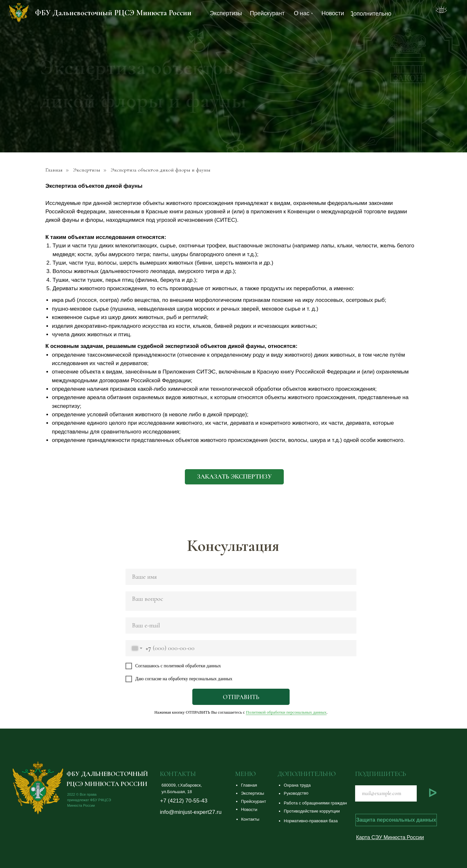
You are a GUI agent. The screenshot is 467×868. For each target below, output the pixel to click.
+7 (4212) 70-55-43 (184, 801)
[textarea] (241, 601)
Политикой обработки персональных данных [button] (286, 712)
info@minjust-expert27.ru (191, 812)
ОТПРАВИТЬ (241, 697)
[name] (241, 577)
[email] (241, 625)
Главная (54, 170)
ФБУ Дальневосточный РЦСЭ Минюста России (113, 13)
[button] (325, 785)
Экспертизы (87, 170)
